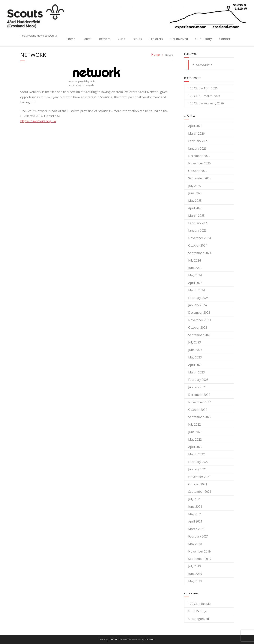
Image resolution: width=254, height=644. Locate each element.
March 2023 (196, 372)
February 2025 (198, 223)
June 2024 (195, 268)
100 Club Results (200, 604)
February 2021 (198, 536)
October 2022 (198, 410)
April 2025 (195, 208)
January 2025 (197, 230)
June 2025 (195, 193)
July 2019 (194, 566)
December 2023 (199, 313)
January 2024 (197, 305)
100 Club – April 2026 (203, 88)
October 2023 (198, 328)
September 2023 (200, 335)
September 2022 (200, 417)
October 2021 (198, 484)
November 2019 (199, 551)
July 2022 (194, 424)
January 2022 (197, 469)
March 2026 (196, 133)
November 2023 (199, 320)
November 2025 (199, 163)
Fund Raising (197, 611)
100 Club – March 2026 (204, 96)
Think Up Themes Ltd (120, 639)
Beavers (105, 39)
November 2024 (199, 238)
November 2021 (199, 477)
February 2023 (198, 380)
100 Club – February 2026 (206, 103)
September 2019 (200, 559)
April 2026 (195, 126)
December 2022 (199, 395)
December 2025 (199, 156)
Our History (204, 39)
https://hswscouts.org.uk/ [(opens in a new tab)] (38, 121)
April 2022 (195, 447)
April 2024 (195, 283)
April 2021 (195, 521)
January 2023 (197, 387)
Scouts (137, 39)
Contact (225, 39)
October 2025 (198, 171)
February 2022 (198, 462)
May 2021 (195, 514)
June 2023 (195, 350)
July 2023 (194, 342)
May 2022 (195, 439)
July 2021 (194, 499)
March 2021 (196, 529)
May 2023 (195, 357)
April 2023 (195, 365)
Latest (87, 39)
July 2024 (194, 260)
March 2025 (196, 216)
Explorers (156, 39)
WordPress (150, 639)
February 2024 (198, 298)
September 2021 (200, 492)
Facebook (202, 65)
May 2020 (195, 544)
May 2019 (195, 581)
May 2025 (195, 201)
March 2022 (196, 454)
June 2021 (195, 507)
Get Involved (179, 39)
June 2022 (195, 432)
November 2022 (199, 402)
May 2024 (195, 275)
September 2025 (200, 178)
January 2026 (197, 148)
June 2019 (195, 574)
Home (71, 39)
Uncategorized (199, 619)
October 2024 (198, 245)
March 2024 (196, 290)
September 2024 (200, 253)
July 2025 (194, 186)
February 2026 (198, 141)
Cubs (121, 39)
